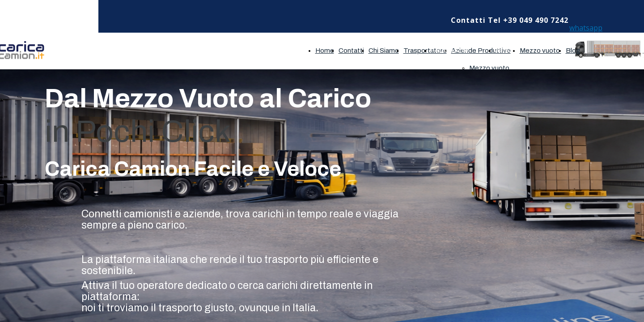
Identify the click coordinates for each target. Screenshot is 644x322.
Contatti (351, 51)
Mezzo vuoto (490, 68)
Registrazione (449, 51)
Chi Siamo (384, 51)
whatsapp (586, 28)
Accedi (504, 51)
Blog (573, 51)
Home (325, 51)
